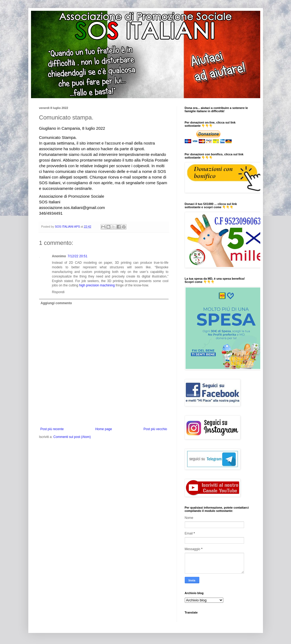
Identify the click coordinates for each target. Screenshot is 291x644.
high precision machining (97, 285)
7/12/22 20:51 (78, 256)
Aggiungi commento (56, 303)
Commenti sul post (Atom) (72, 437)
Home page (104, 429)
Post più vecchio (155, 429)
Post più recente (52, 429)
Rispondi (58, 292)
